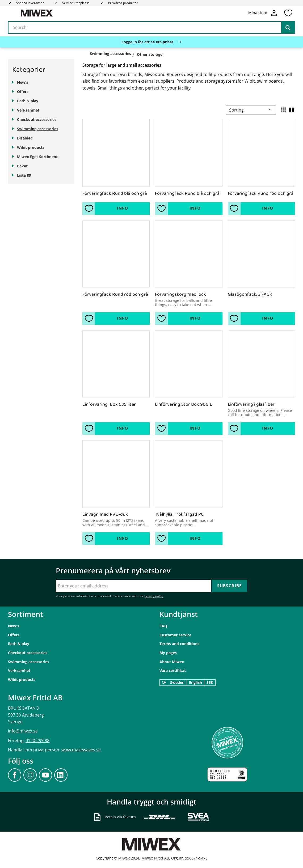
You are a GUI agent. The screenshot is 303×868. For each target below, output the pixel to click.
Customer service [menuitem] (175, 635)
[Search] (288, 28)
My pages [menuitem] (168, 653)
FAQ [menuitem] (163, 626)
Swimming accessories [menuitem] (38, 129)
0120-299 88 (37, 740)
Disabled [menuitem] (25, 138)
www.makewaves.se (81, 750)
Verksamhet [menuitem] (28, 110)
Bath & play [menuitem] (28, 101)
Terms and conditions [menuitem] (179, 644)
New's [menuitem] (23, 82)
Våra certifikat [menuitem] (173, 670)
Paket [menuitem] (22, 166)
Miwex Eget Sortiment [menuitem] (37, 157)
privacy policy (154, 596)
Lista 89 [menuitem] (24, 175)
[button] (288, 13)
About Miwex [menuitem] (172, 662)
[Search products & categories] (151, 28)
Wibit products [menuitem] (31, 147)
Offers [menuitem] (23, 92)
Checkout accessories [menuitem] (37, 119)
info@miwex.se (23, 731)
